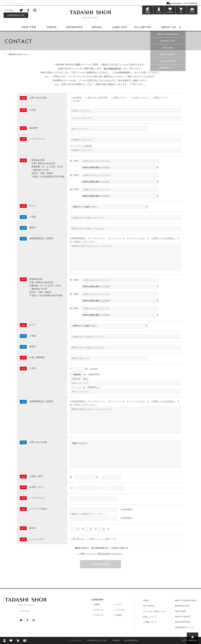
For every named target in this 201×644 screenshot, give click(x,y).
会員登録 (77, 98)
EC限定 (119, 615)
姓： (72, 477)
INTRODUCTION (168, 41)
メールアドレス (37, 139)
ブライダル (120, 610)
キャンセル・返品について (155, 611)
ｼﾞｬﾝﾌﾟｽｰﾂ (99, 615)
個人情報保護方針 (113, 69)
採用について (120, 98)
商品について (161, 98)
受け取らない (78, 539)
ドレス (118, 604)
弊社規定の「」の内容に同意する (103, 548)
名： (98, 477)
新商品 (97, 604)
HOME (146, 600)
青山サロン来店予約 (97, 98)
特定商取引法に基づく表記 (97, 640)
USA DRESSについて (168, 68)
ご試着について (150, 622)
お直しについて (141, 98)
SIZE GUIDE (168, 48)
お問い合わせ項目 (38, 98)
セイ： (73, 488)
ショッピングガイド (75, 640)
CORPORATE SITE (16, 15)
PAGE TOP (193, 640)
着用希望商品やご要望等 (41, 238)
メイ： (101, 488)
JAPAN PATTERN (168, 61)
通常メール (110, 539)
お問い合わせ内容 (38, 442)
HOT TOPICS (149, 606)
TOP (5, 54)
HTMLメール (94, 539)
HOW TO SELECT (168, 54)
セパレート (99, 610)
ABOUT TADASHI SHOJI (168, 34)
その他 (76, 101)
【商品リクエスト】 (126, 454)
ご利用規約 (116, 640)
